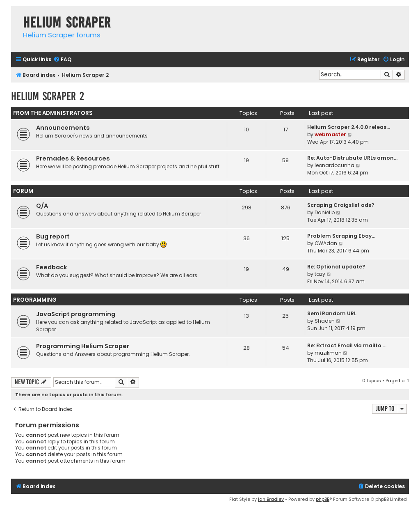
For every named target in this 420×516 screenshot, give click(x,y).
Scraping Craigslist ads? (341, 205)
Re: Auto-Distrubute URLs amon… (352, 158)
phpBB (323, 499)
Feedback (52, 267)
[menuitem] (62, 60)
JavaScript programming (76, 314)
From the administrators (53, 113)
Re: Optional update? (336, 267)
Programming (35, 300)
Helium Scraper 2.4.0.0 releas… (349, 127)
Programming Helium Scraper (83, 346)
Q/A (42, 206)
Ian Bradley (271, 499)
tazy (320, 274)
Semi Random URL (332, 313)
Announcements (63, 128)
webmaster (330, 134)
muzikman (328, 353)
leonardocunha (334, 165)
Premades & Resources (73, 158)
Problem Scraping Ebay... (341, 236)
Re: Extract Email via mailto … (347, 345)
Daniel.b (325, 212)
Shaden (325, 321)
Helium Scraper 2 (48, 96)
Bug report (53, 236)
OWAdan (326, 243)
